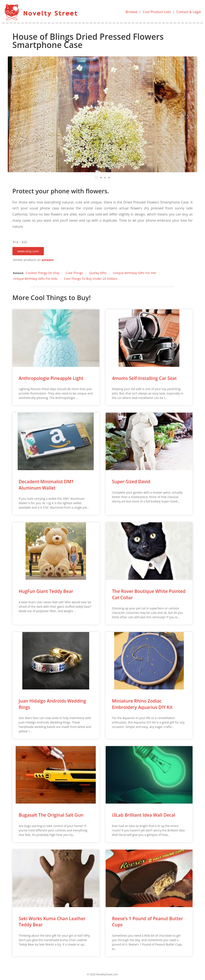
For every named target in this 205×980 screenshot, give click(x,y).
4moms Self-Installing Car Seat (144, 378)
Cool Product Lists (157, 12)
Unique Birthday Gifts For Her (135, 273)
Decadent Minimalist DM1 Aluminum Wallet (46, 485)
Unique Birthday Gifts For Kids (35, 278)
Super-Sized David (131, 482)
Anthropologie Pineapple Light (51, 378)
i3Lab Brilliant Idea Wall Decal (144, 815)
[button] (28, 251)
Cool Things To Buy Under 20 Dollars (90, 278)
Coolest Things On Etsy (42, 273)
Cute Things (74, 273)
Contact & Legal (189, 12)
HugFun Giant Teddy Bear (46, 591)
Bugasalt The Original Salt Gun (51, 815)
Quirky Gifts (98, 273)
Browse (132, 12)
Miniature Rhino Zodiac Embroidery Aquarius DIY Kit (142, 704)
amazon (48, 260)
